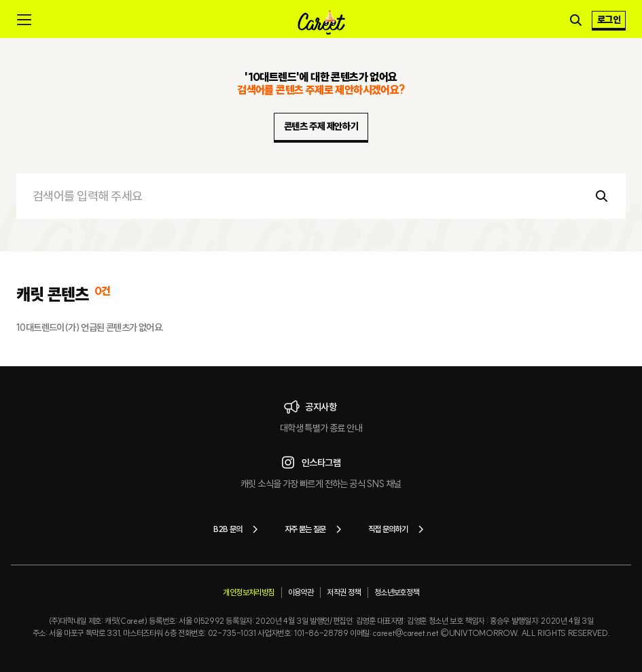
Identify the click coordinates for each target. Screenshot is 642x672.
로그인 (609, 20)
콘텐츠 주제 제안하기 (321, 126)
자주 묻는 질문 (316, 529)
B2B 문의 (238, 529)
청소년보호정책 (397, 592)
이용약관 (301, 592)
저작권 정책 (343, 592)
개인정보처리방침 (248, 592)
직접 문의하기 (398, 529)
